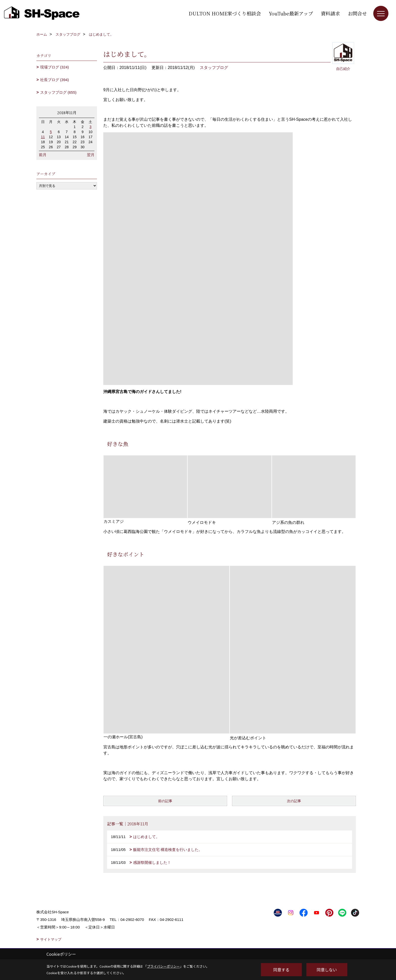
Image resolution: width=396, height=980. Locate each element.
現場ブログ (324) (55, 67)
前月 (43, 155)
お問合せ (357, 13)
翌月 (91, 155)
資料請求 (330, 13)
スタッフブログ (214, 68)
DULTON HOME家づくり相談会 (225, 13)
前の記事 (165, 801)
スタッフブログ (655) (58, 92)
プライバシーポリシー (163, 966)
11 (43, 137)
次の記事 (294, 801)
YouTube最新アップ (291, 13)
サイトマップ (51, 939)
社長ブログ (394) (55, 80)
